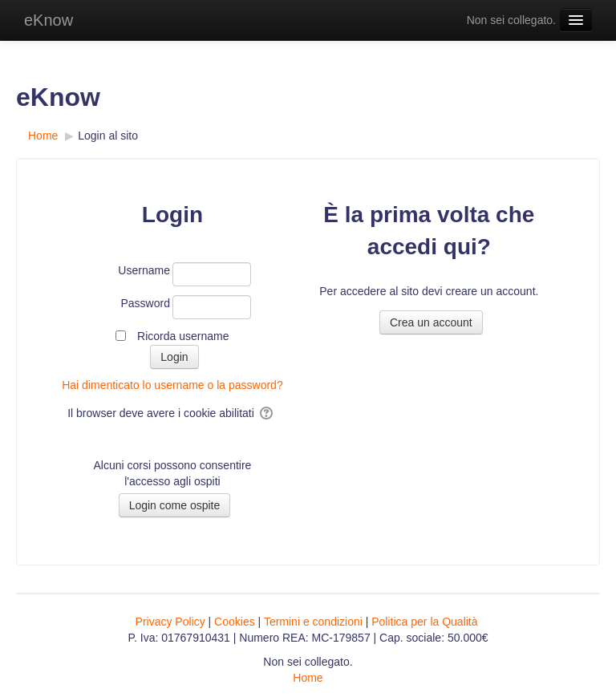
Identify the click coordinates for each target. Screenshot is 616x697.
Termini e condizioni (313, 622)
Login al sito (108, 136)
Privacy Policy (170, 622)
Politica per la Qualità (424, 622)
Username (144, 270)
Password (145, 303)
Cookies (235, 622)
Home (308, 678)
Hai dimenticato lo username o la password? (172, 385)
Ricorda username (183, 336)
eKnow (49, 20)
